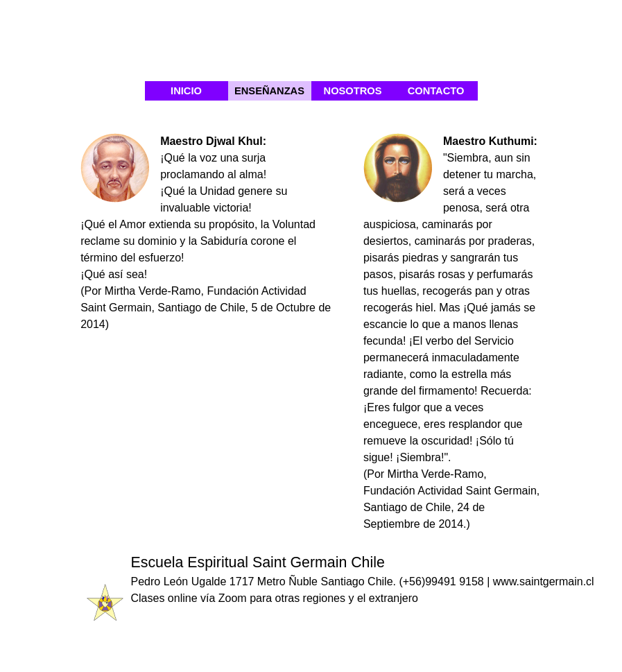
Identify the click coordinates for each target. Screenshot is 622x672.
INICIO (186, 91)
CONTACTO (436, 91)
